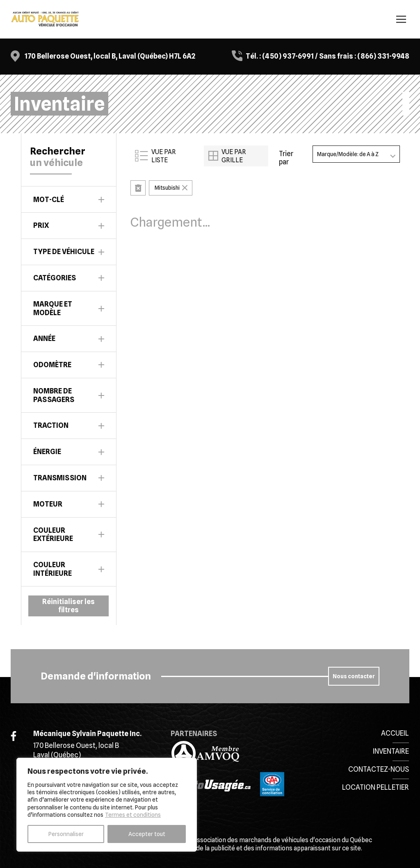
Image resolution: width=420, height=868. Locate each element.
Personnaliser (66, 834)
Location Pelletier (375, 787)
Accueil (395, 733)
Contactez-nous (379, 769)
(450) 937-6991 (288, 56)
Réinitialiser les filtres (68, 606)
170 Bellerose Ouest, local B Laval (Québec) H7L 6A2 (76, 754)
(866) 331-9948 (383, 56)
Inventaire (391, 751)
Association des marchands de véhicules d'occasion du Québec (282, 840)
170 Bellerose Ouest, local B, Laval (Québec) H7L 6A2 (110, 56)
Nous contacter (354, 676)
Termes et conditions (133, 815)
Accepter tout (147, 834)
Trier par (286, 158)
